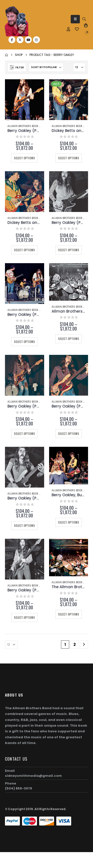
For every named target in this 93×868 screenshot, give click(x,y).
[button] (75, 19)
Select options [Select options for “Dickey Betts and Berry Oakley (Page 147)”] (24, 250)
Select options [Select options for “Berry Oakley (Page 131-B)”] (24, 342)
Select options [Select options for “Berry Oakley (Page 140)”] (69, 250)
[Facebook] (12, 40)
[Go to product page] (25, 100)
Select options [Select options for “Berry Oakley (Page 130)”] (24, 525)
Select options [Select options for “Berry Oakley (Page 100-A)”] (69, 434)
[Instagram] (36, 40)
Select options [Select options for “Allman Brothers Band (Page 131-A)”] (69, 339)
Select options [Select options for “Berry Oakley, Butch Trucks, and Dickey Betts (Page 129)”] (69, 522)
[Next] (84, 644)
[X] (20, 40)
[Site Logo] (16, 21)
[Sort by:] (46, 67)
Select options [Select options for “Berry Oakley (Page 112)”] (24, 617)
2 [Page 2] (75, 644)
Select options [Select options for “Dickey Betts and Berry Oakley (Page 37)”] (69, 158)
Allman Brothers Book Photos (28, 126)
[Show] (79, 67)
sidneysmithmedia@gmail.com (33, 776)
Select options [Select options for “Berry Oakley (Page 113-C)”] (24, 158)
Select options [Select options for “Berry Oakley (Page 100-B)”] (24, 434)
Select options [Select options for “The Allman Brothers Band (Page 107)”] (69, 614)
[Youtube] (28, 40)
